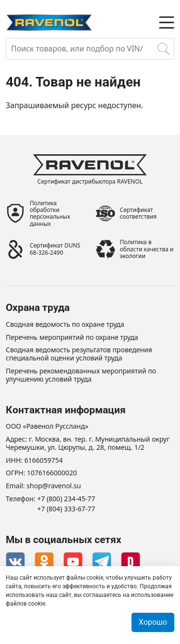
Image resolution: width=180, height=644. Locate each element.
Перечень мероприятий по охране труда (72, 338)
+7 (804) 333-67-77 (66, 509)
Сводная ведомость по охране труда (65, 325)
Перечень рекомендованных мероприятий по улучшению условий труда (81, 375)
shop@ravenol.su (54, 486)
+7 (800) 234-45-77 (66, 499)
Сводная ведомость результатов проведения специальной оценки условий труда (79, 354)
